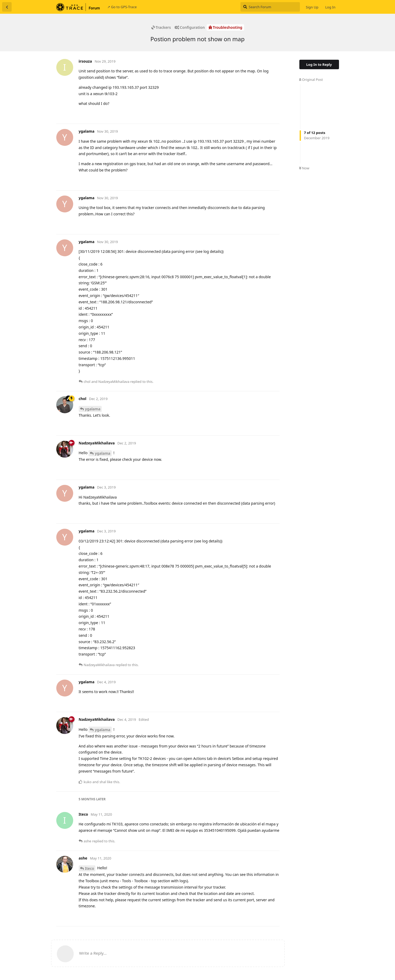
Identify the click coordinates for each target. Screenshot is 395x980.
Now (304, 168)
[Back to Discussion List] (7, 7)
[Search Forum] (270, 7)
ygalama (93, 409)
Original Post (311, 80)
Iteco (90, 868)
